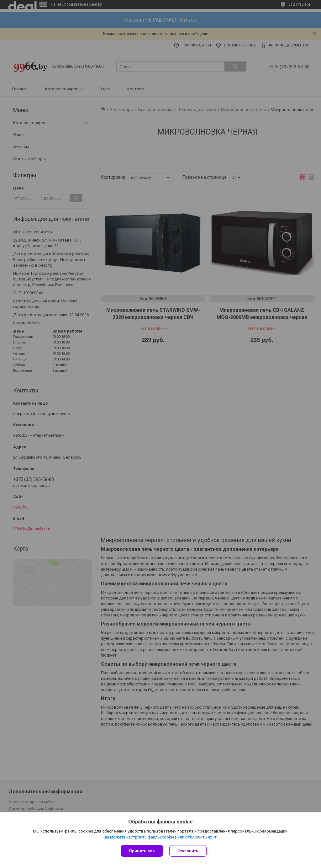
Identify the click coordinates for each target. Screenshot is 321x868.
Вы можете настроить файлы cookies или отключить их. (158, 837)
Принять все (142, 851)
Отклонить (188, 851)
